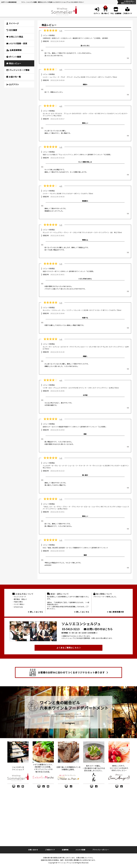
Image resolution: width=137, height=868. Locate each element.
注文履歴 (12, 30)
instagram (68, 723)
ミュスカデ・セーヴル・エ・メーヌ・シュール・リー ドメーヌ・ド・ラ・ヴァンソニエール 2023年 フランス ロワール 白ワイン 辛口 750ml (86, 467)
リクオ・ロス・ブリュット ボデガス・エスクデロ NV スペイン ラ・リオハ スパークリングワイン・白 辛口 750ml (81, 388)
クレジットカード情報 (18, 70)
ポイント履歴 (14, 57)
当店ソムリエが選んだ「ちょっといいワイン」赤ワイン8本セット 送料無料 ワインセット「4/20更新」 (77, 155)
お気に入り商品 (15, 37)
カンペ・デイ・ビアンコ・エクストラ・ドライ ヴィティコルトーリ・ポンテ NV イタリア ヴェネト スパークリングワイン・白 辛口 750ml (86, 348)
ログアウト (13, 84)
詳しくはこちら (35, 612)
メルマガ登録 (80, 850)
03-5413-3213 (71, 629)
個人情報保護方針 (115, 612)
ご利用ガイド (50, 850)
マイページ (13, 23)
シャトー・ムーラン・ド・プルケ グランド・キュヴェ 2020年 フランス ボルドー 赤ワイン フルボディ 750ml (80, 77)
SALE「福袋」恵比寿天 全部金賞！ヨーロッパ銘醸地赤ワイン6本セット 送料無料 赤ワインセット (75, 548)
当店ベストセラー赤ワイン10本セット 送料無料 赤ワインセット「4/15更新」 (69, 271)
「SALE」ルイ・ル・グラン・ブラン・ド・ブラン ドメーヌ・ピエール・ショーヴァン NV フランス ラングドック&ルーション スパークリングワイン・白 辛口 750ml (86, 508)
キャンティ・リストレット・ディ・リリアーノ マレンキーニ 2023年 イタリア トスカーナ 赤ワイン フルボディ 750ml (82, 310)
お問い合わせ (33, 850)
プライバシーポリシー (101, 850)
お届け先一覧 (14, 77)
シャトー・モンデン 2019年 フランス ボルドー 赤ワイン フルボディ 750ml (68, 194)
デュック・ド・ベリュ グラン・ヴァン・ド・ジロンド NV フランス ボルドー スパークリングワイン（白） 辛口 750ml (82, 232)
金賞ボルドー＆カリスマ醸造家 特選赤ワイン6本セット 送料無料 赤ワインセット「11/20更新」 (75, 427)
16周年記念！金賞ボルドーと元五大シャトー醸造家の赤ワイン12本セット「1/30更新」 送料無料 (75, 38)
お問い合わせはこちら (98, 629)
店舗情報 (65, 850)
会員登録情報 (14, 50)
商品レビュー (14, 63)
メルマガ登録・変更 (17, 43)
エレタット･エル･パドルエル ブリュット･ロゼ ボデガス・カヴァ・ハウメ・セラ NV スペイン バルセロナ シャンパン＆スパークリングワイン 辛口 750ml (85, 115)
